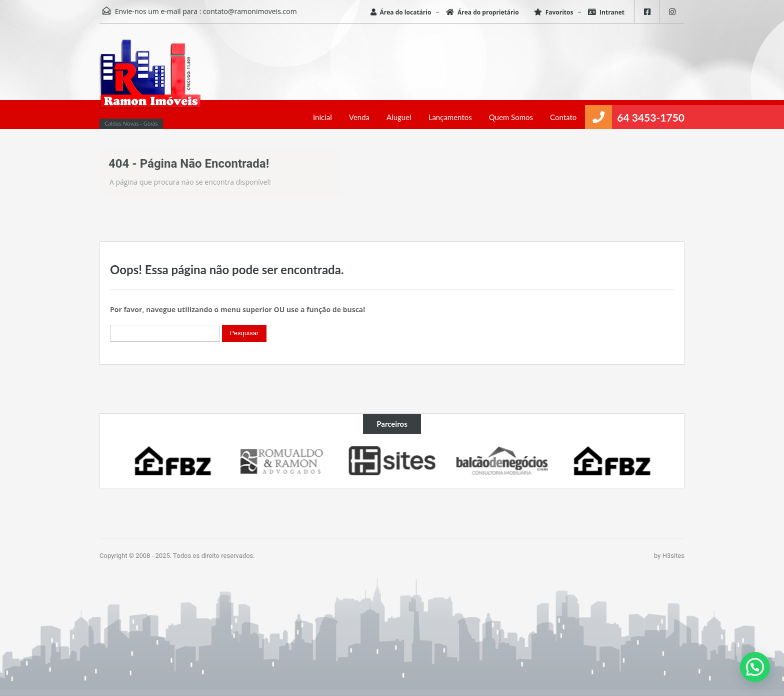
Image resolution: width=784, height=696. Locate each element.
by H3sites (669, 556)
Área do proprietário (482, 12)
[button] (755, 667)
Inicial (322, 117)
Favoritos (554, 12)
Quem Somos (511, 117)
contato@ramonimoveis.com (250, 11)
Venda (359, 117)
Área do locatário (401, 12)
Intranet (606, 12)
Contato (563, 117)
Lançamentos (450, 117)
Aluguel (399, 117)
